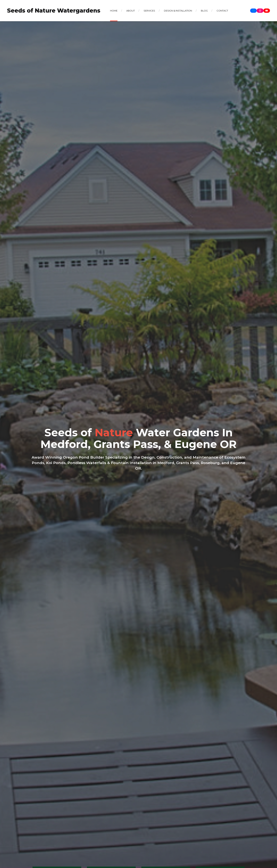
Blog (204, 11)
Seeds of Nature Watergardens (54, 11)
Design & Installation (178, 11)
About (131, 11)
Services (149, 11)
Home (114, 11)
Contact (222, 11)
